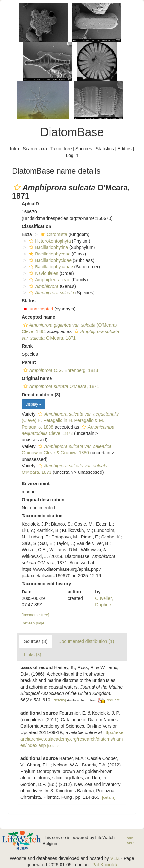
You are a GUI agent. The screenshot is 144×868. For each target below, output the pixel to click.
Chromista (53, 234)
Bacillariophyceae (49, 254)
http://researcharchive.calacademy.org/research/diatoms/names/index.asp (72, 739)
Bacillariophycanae (50, 267)
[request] (113, 700)
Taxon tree (61, 149)
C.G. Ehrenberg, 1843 (60, 370)
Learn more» (129, 841)
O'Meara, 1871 (61, 386)
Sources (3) (36, 641)
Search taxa (35, 149)
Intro (15, 149)
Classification (36, 226)
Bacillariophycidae (50, 260)
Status (29, 301)
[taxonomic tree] (35, 615)
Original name (37, 378)
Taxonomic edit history (46, 584)
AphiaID (30, 204)
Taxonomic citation (42, 516)
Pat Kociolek (105, 865)
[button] (17, 187)
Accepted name (38, 317)
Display (33, 404)
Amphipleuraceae (49, 280)
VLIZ (115, 858)
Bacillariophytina (48, 247)
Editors (125, 149)
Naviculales (43, 273)
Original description (43, 500)
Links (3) (33, 655)
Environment (36, 483)
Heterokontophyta (49, 241)
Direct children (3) (41, 395)
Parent (29, 362)
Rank (27, 346)
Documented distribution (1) (86, 641)
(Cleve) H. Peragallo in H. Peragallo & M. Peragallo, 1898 (70, 420)
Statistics (105, 149)
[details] (59, 700)
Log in (72, 155)
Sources (84, 149)
